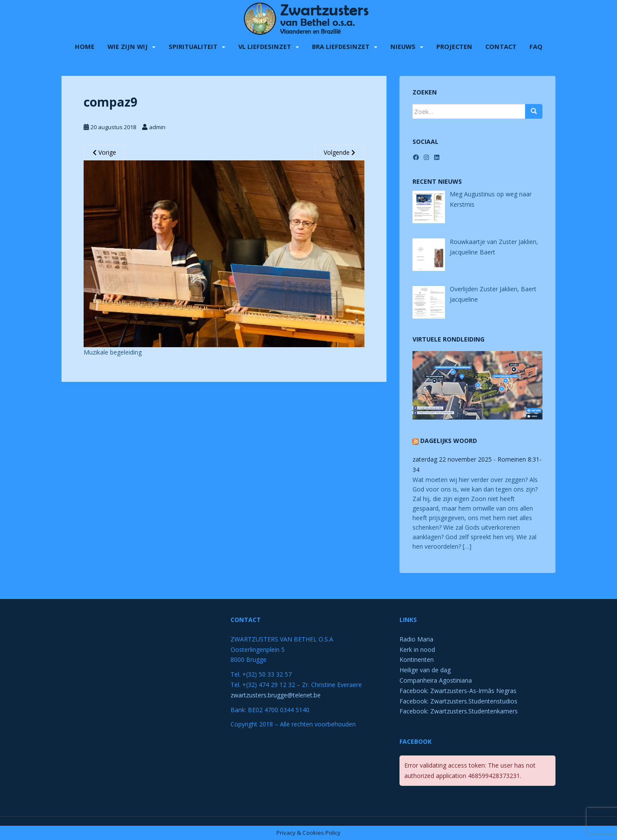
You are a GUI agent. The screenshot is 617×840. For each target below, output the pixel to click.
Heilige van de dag (425, 670)
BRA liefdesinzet (341, 45)
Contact (501, 45)
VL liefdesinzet (265, 45)
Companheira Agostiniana (436, 680)
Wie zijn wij (128, 45)
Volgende (339, 152)
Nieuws (403, 45)
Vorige (104, 152)
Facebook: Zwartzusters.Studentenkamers (459, 711)
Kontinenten (417, 659)
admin (157, 127)
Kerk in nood (417, 650)
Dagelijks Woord (449, 441)
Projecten (454, 45)
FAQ (536, 45)
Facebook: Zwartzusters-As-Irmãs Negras (458, 691)
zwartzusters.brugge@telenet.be (276, 695)
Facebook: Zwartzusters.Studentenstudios (458, 701)
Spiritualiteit (193, 45)
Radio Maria (416, 639)
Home (85, 45)
